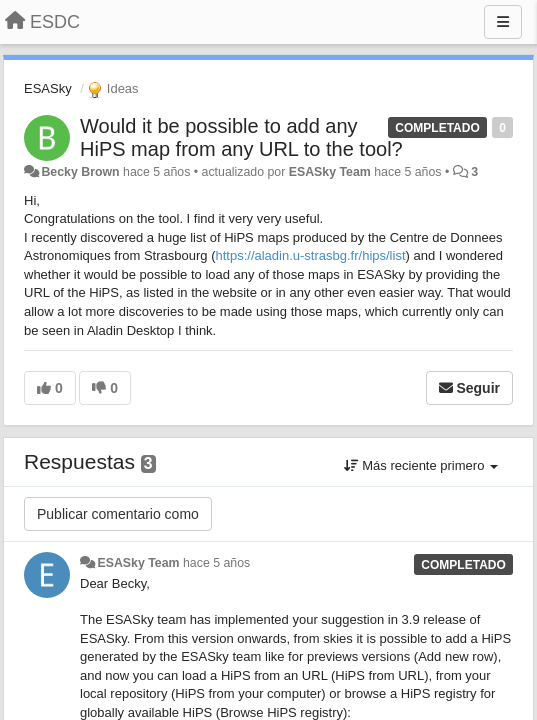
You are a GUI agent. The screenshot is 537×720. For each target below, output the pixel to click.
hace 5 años (216, 563)
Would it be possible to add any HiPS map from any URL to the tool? (241, 137)
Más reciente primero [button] (421, 465)
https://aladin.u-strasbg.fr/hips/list (310, 255)
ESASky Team (330, 172)
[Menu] (503, 22)
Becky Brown (80, 172)
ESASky (48, 88)
